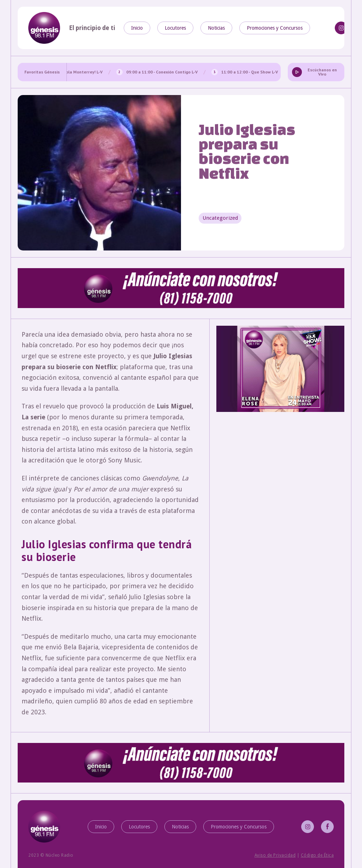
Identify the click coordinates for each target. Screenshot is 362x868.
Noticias (216, 28)
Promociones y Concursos (275, 28)
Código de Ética (317, 855)
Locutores (175, 28)
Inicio (137, 28)
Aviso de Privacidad (275, 855)
